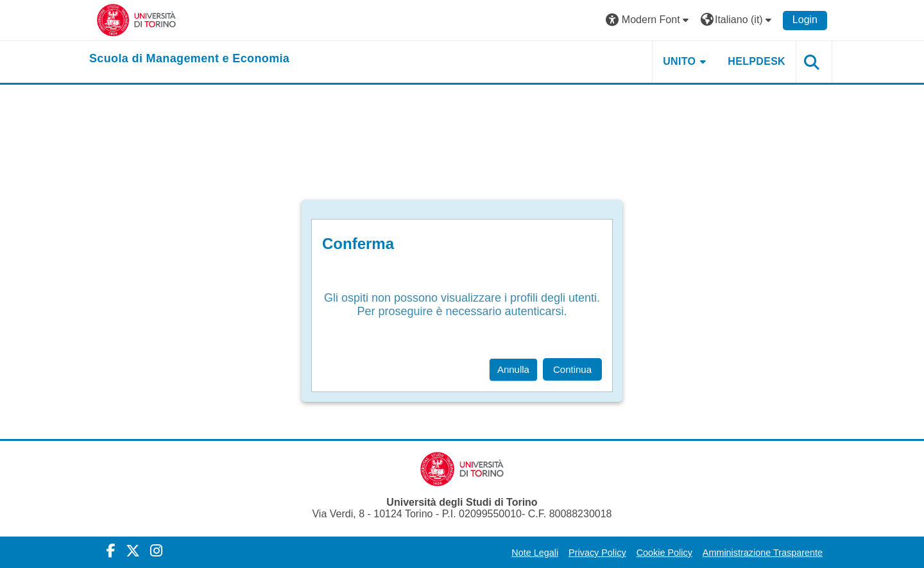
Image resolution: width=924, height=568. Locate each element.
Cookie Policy (664, 553)
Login (805, 20)
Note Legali (535, 553)
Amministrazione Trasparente (763, 553)
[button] (649, 20)
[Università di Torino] (136, 20)
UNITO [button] (679, 61)
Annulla (513, 369)
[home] (189, 59)
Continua (572, 369)
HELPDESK (757, 61)
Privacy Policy (597, 553)
